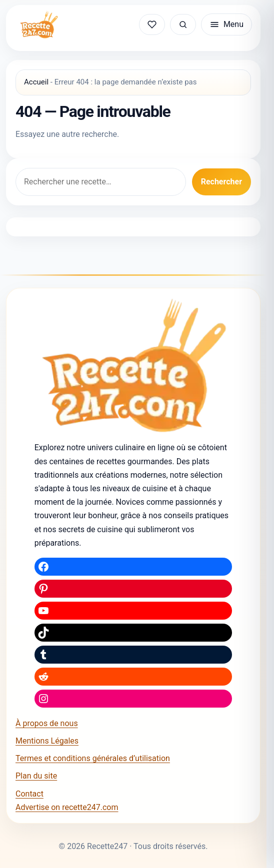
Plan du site (36, 776)
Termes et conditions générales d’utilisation (93, 758)
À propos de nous (47, 723)
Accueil (36, 82)
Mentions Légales (47, 741)
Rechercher (221, 182)
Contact (29, 794)
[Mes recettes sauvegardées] (152, 24)
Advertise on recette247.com (67, 807)
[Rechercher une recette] (183, 24)
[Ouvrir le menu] (226, 24)
